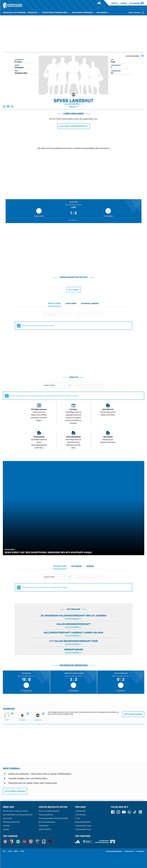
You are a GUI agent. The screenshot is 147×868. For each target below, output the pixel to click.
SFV (4, 851)
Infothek (124, 3)
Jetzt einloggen (135, 3)
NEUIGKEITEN (34, 13)
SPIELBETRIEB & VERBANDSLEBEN (56, 13)
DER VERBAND (103, 13)
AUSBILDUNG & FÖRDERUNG (83, 13)
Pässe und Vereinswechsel (49, 811)
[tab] (54, 304)
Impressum (140, 851)
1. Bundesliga (80, 811)
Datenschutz (129, 851)
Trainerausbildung (46, 815)
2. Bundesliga (80, 815)
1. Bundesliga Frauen (83, 826)
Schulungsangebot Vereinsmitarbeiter (54, 818)
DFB (10, 851)
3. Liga (77, 818)
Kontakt (6, 829)
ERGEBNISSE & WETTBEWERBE (14, 13)
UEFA (16, 851)
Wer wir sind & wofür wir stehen (15, 811)
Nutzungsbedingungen (114, 851)
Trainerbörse (44, 826)
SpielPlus (114, 3)
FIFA (22, 851)
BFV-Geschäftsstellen (47, 822)
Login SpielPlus (45, 829)
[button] (4, 106)
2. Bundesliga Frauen (83, 829)
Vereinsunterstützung (11, 822)
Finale (113, 62)
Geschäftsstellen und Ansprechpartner (18, 815)
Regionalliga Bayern (83, 822)
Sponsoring (7, 818)
